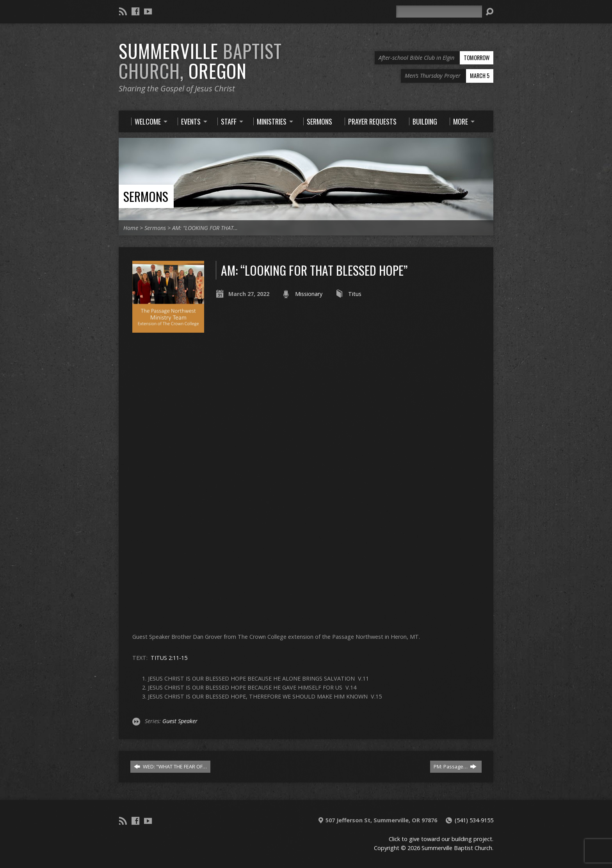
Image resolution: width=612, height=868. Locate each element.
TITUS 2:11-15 (169, 658)
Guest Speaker (180, 721)
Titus (355, 294)
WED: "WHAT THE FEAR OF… (170, 766)
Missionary (309, 294)
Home (131, 228)
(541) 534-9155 (474, 820)
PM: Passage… (455, 766)
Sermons (146, 196)
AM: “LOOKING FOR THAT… (205, 228)
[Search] (439, 12)
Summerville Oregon (200, 61)
